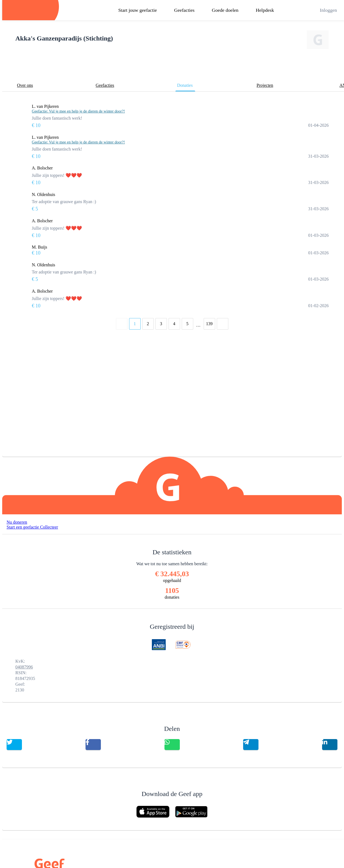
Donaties (185, 85)
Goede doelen (225, 10)
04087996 (24, 667)
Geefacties (184, 10)
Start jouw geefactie (138, 10)
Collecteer (49, 527)
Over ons (25, 85)
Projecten (265, 85)
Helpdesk (265, 10)
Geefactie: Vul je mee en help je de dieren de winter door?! (78, 111)
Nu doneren (17, 522)
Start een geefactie (23, 527)
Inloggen (329, 10)
